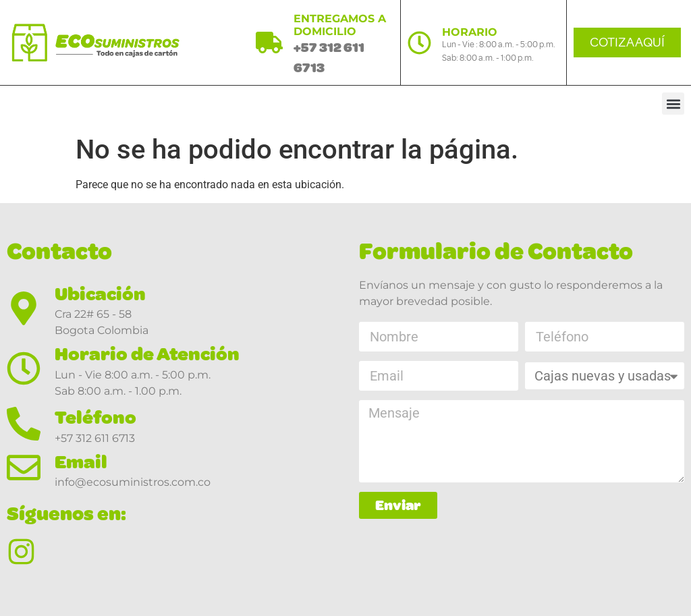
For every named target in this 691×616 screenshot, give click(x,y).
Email (81, 462)
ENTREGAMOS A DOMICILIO (340, 25)
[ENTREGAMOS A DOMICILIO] (269, 43)
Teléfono (95, 417)
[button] (673, 104)
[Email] (24, 468)
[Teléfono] (24, 424)
